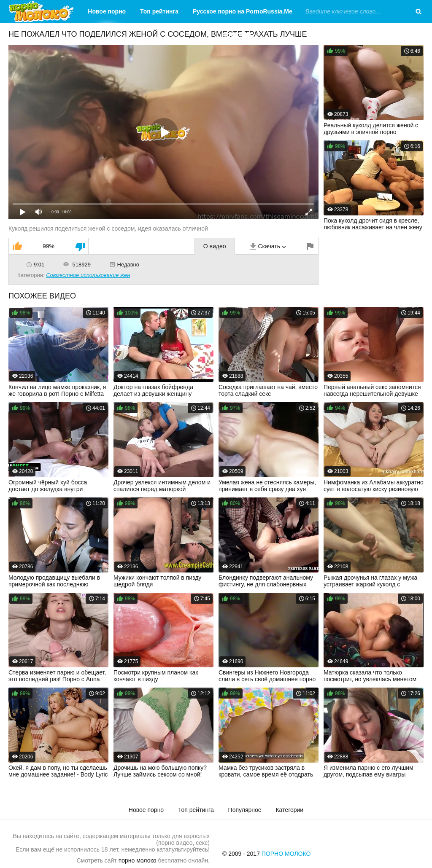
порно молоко (138, 860)
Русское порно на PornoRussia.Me (243, 11)
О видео (215, 246)
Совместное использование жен (88, 275)
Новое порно (107, 11)
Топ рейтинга (159, 11)
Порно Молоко (286, 854)
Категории (236, 35)
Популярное (245, 810)
